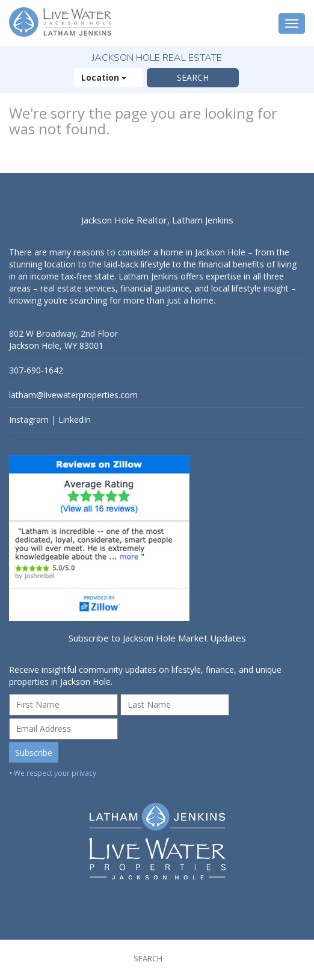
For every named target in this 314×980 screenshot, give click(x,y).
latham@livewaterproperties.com (73, 395)
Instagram (29, 420)
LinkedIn (75, 420)
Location (109, 77)
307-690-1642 (36, 370)
